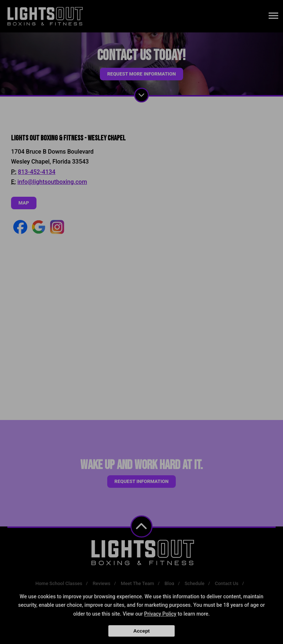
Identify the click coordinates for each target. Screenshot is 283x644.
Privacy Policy (160, 614)
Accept (141, 631)
